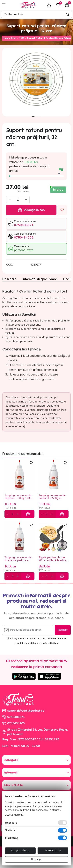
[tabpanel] (36, 82)
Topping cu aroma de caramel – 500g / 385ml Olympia (52, 497)
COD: (10, 265)
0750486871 (14, 717)
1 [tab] (33, 117)
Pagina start (10, 38)
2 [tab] (37, 117)
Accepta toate (53, 851)
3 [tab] (40, 117)
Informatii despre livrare (40, 279)
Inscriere (63, 630)
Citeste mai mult (14, 815)
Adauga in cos (31, 210)
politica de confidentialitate (43, 643)
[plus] (18, 514)
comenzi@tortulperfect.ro (23, 711)
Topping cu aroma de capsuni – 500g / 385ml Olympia (19, 497)
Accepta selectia (20, 851)
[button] (6, 5)
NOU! (22, 38)
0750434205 (14, 723)
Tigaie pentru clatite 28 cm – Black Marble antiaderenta (53, 559)
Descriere (9, 279)
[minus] (8, 514)
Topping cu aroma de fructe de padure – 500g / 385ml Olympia (19, 559)
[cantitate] (13, 514)
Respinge (37, 859)
